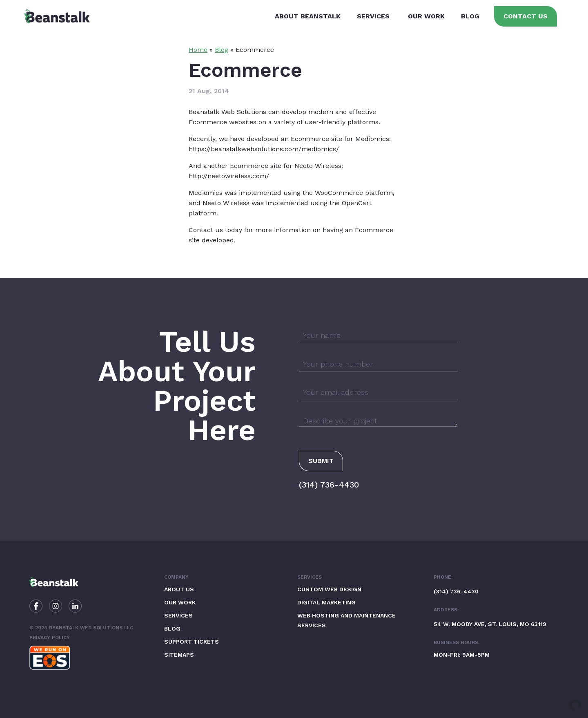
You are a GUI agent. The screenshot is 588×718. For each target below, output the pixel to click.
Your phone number (338, 364)
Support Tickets (192, 642)
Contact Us (526, 16)
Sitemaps (179, 655)
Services (373, 16)
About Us (179, 589)
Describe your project (340, 421)
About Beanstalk (308, 16)
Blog (470, 16)
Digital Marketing (326, 602)
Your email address (336, 392)
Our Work (426, 16)
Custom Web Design (329, 589)
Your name (322, 335)
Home (198, 50)
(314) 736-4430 (329, 485)
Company (176, 577)
